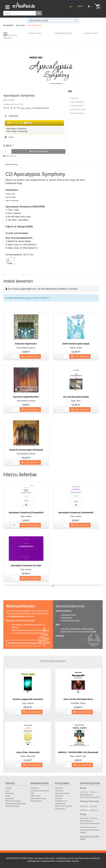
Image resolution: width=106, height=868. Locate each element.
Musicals (59, 798)
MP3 (58, 625)
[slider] (16, 123)
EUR (81, 6)
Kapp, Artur (76, 401)
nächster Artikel (91, 33)
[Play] (8, 123)
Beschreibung (11, 164)
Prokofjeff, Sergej (78, 703)
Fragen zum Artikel (77, 113)
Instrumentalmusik (62, 793)
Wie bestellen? (36, 801)
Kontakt (8, 788)
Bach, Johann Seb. (78, 756)
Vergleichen (74, 98)
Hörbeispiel (34, 125)
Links (7, 791)
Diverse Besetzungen (70, 621)
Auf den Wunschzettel (78, 110)
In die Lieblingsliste (77, 102)
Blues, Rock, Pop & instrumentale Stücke (79, 632)
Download (59, 796)
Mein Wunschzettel (13, 801)
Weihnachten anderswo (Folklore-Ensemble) (31, 630)
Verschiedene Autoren (26, 348)
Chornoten (59, 791)
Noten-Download (63, 611)
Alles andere (60, 809)
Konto (8, 796)
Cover (9, 137)
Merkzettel (10, 798)
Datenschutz (35, 796)
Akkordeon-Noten (69, 615)
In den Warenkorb (39, 151)
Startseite (59, 788)
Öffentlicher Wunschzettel (16, 804)
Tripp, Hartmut (28, 703)
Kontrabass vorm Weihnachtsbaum (27, 633)
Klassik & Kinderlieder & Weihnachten (77, 629)
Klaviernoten (67, 618)
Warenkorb (10, 793)
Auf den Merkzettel (77, 106)
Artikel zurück (35, 33)
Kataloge (60, 636)
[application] (34, 123)
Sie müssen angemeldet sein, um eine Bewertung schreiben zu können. (43, 289)
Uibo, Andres (26, 516)
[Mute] (25, 123)
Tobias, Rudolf (76, 348)
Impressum (35, 788)
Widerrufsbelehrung (38, 798)
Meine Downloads (12, 806)
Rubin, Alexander (28, 756)
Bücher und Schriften (63, 806)
